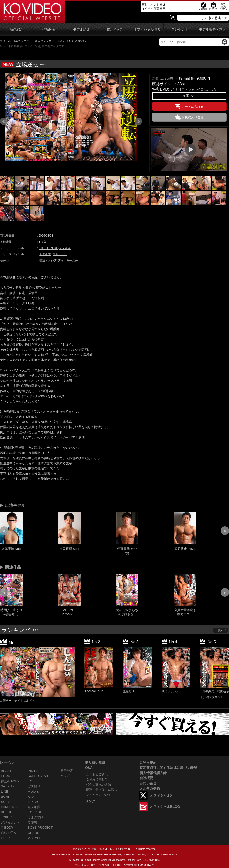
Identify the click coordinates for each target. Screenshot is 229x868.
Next (138, 121)
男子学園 (67, 771)
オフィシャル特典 (147, 30)
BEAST (6, 771)
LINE (5, 792)
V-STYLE (34, 838)
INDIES (33, 771)
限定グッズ (114, 30)
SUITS (6, 802)
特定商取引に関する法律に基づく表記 (168, 768)
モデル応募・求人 (212, 30)
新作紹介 (16, 30)
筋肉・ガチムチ (68, 261)
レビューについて (99, 795)
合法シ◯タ (9, 833)
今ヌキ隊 (65, 248)
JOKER (6, 817)
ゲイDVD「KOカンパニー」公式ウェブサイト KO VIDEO (36, 41)
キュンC (34, 802)
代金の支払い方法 (99, 785)
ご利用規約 (148, 762)
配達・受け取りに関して (103, 790)
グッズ (65, 776)
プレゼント (180, 30)
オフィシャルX (161, 795)
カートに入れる (189, 106)
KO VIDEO (94, 849)
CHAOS (34, 833)
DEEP (5, 838)
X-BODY (7, 828)
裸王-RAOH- (10, 781)
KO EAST (35, 812)
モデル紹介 (81, 30)
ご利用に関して (97, 779)
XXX (31, 797)
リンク (90, 801)
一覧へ (221, 630)
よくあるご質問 (97, 774)
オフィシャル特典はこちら (197, 89)
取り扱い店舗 (95, 762)
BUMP (6, 797)
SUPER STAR (38, 776)
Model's (33, 792)
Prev (4, 121)
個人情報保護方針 (153, 773)
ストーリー (60, 254)
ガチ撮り (34, 786)
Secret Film (9, 786)
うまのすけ (36, 817)
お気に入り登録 (193, 117)
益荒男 (32, 822)
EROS (6, 776)
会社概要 (146, 778)
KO (30, 781)
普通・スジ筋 (48, 261)
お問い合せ (148, 783)
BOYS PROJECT (40, 828)
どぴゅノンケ (10, 822)
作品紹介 (49, 30)
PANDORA (9, 807)
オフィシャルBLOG (165, 807)
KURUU (7, 812)
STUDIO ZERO (48, 248)
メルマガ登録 (150, 788)
